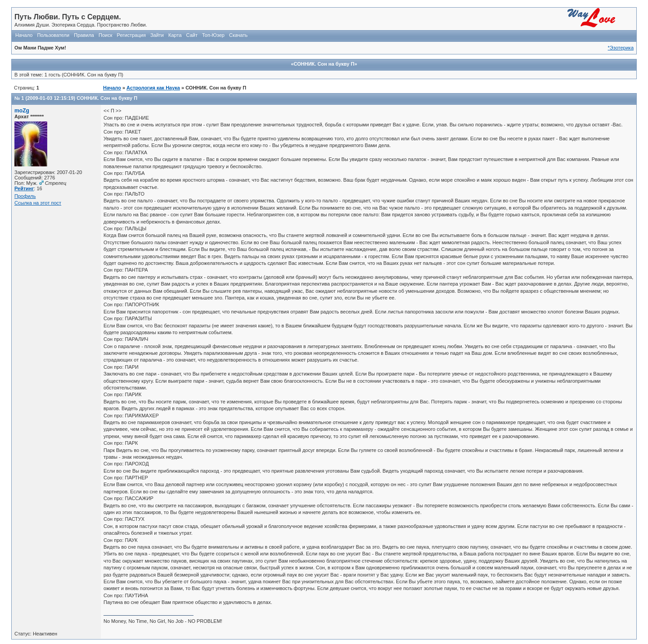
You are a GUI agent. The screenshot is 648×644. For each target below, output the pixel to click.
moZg (22, 111)
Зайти (157, 35)
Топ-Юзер (213, 35)
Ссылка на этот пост (38, 203)
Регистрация (131, 35)
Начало (24, 35)
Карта (175, 35)
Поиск (105, 35)
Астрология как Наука (153, 88)
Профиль (25, 196)
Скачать (238, 35)
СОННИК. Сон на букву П (107, 98)
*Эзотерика (621, 48)
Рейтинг (24, 188)
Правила (84, 35)
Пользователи (53, 35)
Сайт (192, 35)
